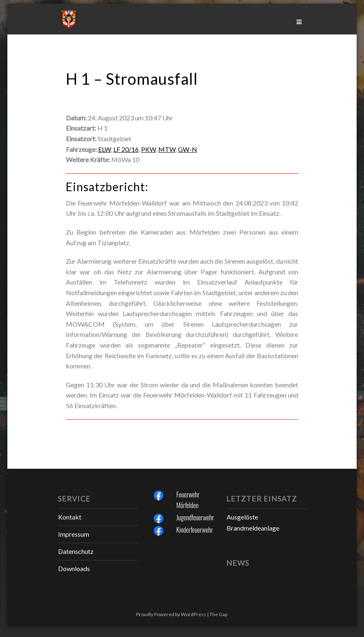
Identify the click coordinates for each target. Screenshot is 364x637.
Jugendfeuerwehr (195, 517)
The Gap (218, 614)
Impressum (74, 534)
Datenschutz (76, 551)
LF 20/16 (126, 149)
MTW (167, 149)
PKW (148, 149)
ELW (104, 149)
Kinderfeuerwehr (195, 530)
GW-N (188, 149)
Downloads (74, 568)
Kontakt (70, 517)
